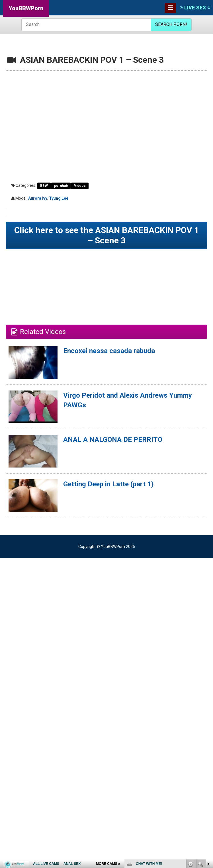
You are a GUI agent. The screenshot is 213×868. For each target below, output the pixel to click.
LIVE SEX (195, 8)
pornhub (61, 186)
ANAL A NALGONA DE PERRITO (113, 440)
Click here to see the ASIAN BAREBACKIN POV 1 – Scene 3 (107, 235)
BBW (44, 186)
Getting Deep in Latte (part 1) (108, 484)
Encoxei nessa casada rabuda (109, 351)
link (208, 779)
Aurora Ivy (38, 198)
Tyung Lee (59, 198)
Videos (80, 186)
